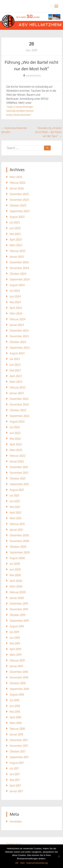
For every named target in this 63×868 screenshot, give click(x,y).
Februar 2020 (18, 592)
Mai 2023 (15, 370)
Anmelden (16, 821)
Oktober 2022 (18, 410)
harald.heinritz (33, 76)
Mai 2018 (15, 712)
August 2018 (17, 695)
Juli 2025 (15, 222)
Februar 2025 (18, 251)
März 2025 (16, 245)
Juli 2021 (14, 495)
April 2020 (16, 581)
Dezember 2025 (19, 194)
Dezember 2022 (19, 399)
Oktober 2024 (18, 274)
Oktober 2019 (18, 615)
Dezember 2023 (19, 331)
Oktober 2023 (18, 342)
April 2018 (16, 717)
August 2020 (17, 558)
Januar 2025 (17, 257)
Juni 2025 (15, 228)
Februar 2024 (18, 319)
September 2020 (20, 552)
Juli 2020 (15, 564)
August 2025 (17, 217)
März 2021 (16, 518)
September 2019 (19, 621)
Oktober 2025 (18, 205)
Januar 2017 (16, 791)
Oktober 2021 (18, 478)
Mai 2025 (15, 234)
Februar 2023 (18, 387)
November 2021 (19, 473)
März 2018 (16, 723)
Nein (22, 863)
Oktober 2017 (18, 751)
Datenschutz (14, 844)
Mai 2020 (15, 575)
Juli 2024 (15, 291)
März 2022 (16, 450)
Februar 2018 (17, 729)
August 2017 (17, 763)
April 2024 (16, 308)
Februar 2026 (18, 183)
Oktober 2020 (18, 547)
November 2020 (19, 541)
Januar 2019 (16, 666)
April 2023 (16, 376)
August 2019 (17, 626)
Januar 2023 (17, 393)
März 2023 (16, 382)
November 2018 (19, 677)
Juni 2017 (15, 774)
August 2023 (17, 353)
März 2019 (16, 655)
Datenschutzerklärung (37, 863)
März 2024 (16, 313)
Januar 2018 (16, 734)
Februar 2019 (17, 660)
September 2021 (19, 484)
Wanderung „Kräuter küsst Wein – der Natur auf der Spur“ (48, 132)
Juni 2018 (15, 706)
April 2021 (15, 513)
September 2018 (19, 689)
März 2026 (16, 177)
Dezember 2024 (19, 262)
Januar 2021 (16, 530)
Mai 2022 (15, 439)
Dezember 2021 (19, 467)
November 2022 (19, 404)
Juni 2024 (15, 296)
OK (17, 863)
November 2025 (19, 200)
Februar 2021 (17, 524)
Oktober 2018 (18, 683)
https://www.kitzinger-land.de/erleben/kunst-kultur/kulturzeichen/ (20, 111)
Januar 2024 (17, 325)
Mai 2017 (15, 780)
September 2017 (19, 757)
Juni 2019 (15, 638)
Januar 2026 (17, 188)
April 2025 (16, 240)
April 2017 (15, 786)
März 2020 (16, 586)
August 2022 (17, 422)
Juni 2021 (15, 501)
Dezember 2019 (19, 604)
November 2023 (19, 336)
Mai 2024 (15, 302)
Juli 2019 (14, 632)
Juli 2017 (14, 768)
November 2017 (19, 746)
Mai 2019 (15, 643)
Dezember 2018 (19, 672)
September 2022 (20, 416)
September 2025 (20, 211)
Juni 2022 (15, 433)
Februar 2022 (18, 456)
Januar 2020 (17, 598)
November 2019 (19, 609)
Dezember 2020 (19, 535)
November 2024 (19, 268)
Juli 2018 (15, 700)
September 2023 (20, 348)
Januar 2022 (17, 461)
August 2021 (17, 490)
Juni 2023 (15, 365)
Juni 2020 (15, 569)
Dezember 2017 (19, 740)
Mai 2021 (15, 507)
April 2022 (16, 444)
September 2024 (20, 279)
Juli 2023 (15, 359)
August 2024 (17, 285)
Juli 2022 (15, 427)
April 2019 (15, 649)
